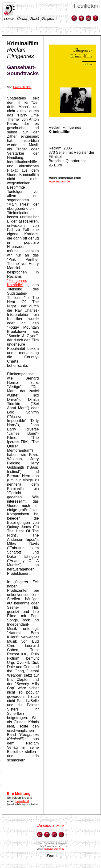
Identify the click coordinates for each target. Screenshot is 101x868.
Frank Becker (22, 87)
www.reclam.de (59, 181)
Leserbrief (22, 801)
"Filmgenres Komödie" (17, 283)
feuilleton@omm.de (54, 849)
